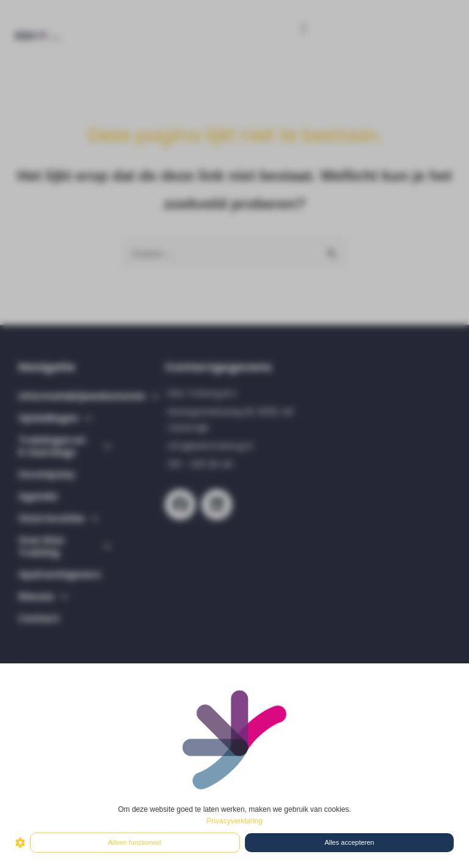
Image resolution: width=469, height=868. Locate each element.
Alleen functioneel (135, 842)
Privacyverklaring (234, 821)
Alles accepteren (349, 842)
